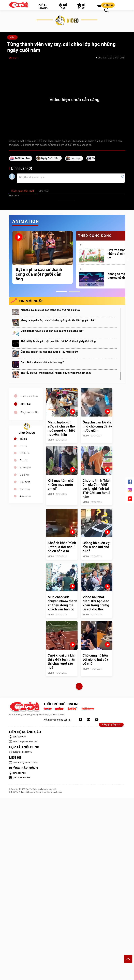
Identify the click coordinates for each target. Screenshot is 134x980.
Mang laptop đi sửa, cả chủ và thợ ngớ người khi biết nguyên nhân (58, 320)
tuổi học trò (22, 158)
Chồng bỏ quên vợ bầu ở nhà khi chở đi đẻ (96, 547)
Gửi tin (108, 5)
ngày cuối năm (50, 158)
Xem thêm (14, 196)
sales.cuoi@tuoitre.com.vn (23, 742)
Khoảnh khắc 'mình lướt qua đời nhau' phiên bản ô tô (62, 547)
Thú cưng (25, 482)
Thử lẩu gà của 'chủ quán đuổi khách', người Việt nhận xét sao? (56, 373)
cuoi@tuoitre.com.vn (20, 752)
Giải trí (23, 446)
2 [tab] (75, 292)
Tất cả (23, 439)
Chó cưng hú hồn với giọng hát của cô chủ (95, 659)
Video (12, 37)
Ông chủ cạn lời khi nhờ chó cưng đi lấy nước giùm (49, 352)
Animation (25, 496)
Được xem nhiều (30, 412)
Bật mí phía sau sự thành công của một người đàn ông (39, 274)
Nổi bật (63, 6)
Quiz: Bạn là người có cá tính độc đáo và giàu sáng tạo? (52, 331)
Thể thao (25, 489)
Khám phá (26, 468)
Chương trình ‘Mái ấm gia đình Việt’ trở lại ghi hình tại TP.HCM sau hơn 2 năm (96, 489)
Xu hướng (43, 7)
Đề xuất (81, 6)
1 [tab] (61, 292)
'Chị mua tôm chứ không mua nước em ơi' (61, 485)
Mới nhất (26, 404)
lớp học (76, 158)
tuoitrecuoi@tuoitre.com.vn (23, 762)
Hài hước (25, 453)
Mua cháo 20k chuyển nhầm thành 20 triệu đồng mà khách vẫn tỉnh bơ (62, 603)
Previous (8, 260)
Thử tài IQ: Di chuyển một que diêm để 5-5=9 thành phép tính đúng (58, 341)
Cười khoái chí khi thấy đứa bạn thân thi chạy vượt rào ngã (61, 661)
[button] (98, 6)
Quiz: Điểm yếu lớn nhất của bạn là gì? (42, 362)
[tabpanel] (42, 257)
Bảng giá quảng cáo (111, 725)
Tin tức (24, 460)
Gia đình (24, 475)
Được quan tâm (29, 396)
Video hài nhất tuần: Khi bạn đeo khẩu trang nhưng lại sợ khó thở (96, 603)
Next (128, 260)
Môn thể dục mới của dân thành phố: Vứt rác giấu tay (50, 310)
